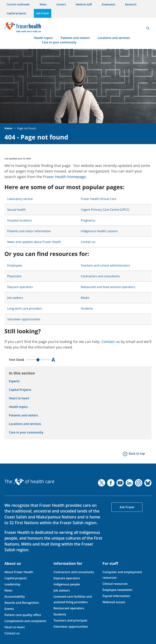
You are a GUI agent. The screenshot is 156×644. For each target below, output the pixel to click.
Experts (14, 381)
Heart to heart (19, 398)
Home (8, 128)
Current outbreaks (18, 4)
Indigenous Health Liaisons (99, 231)
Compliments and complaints (25, 621)
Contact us (88, 242)
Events (9, 609)
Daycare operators (20, 287)
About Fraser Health (19, 572)
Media (85, 298)
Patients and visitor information (29, 231)
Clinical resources (115, 584)
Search (148, 28)
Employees (109, 4)
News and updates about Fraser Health (34, 242)
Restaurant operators (69, 608)
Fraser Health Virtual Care (99, 199)
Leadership (12, 584)
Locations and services (114, 38)
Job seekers (15, 298)
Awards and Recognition (22, 603)
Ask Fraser (43, 13)
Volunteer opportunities (24, 319)
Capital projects (16, 13)
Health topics (43, 38)
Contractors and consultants (100, 276)
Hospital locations (20, 220)
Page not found (26, 128)
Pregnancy (88, 220)
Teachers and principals (70, 620)
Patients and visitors (75, 38)
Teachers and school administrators (105, 265)
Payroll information (116, 596)
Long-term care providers (25, 308)
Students (87, 308)
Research (131, 4)
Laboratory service (20, 199)
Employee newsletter (118, 590)
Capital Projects (20, 390)
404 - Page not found (36, 137)
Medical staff (84, 4)
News (43, 4)
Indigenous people (67, 584)
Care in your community (59, 42)
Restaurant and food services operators (108, 287)
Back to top (137, 454)
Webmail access (114, 602)
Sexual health (16, 210)
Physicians (14, 276)
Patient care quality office (23, 615)
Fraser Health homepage (64, 177)
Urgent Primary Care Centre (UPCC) (105, 210)
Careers (61, 4)
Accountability (15, 597)
